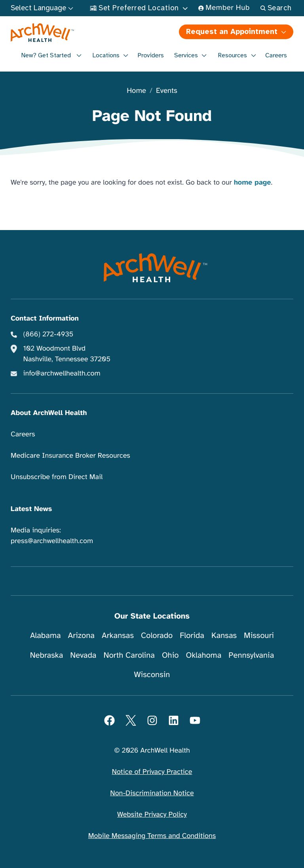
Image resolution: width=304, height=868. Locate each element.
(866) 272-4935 (48, 334)
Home (136, 91)
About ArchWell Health (49, 413)
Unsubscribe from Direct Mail (57, 477)
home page (253, 183)
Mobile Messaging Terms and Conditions (152, 836)
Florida (192, 635)
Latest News (31, 509)
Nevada (83, 655)
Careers (276, 55)
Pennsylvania (251, 655)
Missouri (259, 635)
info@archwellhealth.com (62, 374)
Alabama (46, 635)
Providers (150, 55)
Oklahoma (203, 655)
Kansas (224, 635)
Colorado (157, 635)
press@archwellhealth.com (52, 541)
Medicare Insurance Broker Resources (70, 456)
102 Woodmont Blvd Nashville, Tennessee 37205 (67, 354)
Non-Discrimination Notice (152, 793)
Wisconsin (152, 675)
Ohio (170, 655)
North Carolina (129, 655)
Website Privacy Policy (152, 815)
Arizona (81, 635)
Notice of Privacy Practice (152, 772)
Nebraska (47, 655)
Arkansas (118, 635)
